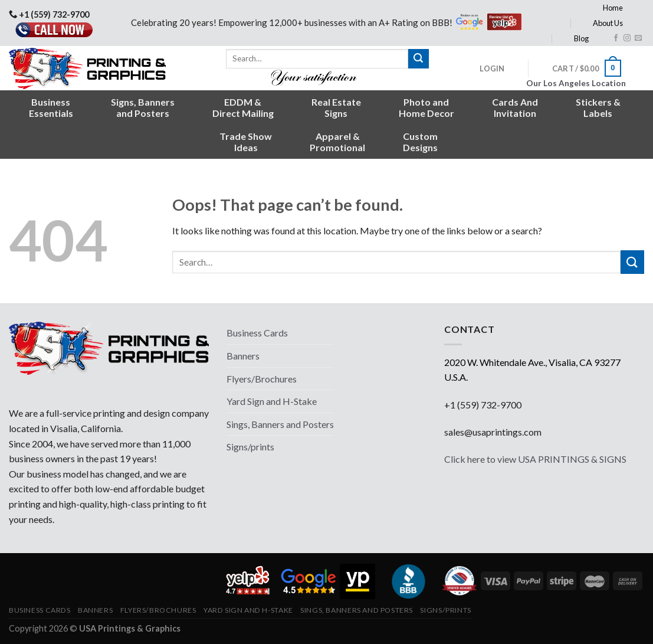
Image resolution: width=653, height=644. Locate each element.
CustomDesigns (420, 142)
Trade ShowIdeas (246, 142)
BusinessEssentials (51, 107)
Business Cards (257, 333)
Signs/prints (250, 447)
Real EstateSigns (336, 107)
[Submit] (418, 59)
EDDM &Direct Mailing (243, 107)
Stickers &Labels (598, 107)
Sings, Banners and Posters (280, 424)
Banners (243, 356)
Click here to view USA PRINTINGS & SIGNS (535, 459)
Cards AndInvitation (515, 107)
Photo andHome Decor (426, 107)
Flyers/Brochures (262, 379)
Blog (581, 38)
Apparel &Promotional (337, 142)
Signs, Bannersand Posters (143, 107)
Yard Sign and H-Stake (272, 401)
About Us (608, 23)
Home (613, 8)
